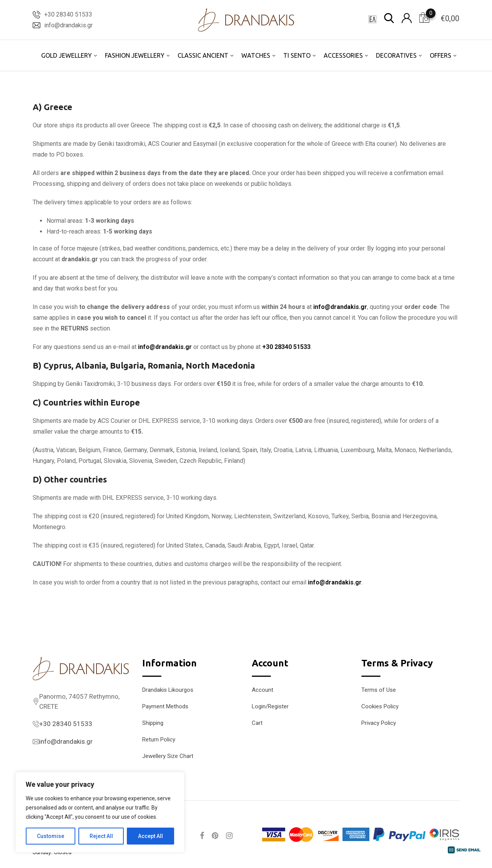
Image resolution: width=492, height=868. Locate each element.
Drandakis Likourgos (168, 690)
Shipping (153, 723)
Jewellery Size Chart (168, 756)
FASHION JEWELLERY (135, 55)
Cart (257, 723)
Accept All (150, 836)
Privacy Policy (379, 723)
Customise (51, 836)
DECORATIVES (396, 55)
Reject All (101, 836)
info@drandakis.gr (68, 25)
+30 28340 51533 (68, 14)
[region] (100, 812)
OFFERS (440, 55)
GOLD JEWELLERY (66, 55)
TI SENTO (297, 55)
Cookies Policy (380, 706)
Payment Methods (165, 706)
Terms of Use (379, 690)
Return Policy (159, 739)
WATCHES (256, 55)
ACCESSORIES (343, 55)
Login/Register (270, 706)
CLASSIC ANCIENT (203, 55)
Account (263, 690)
